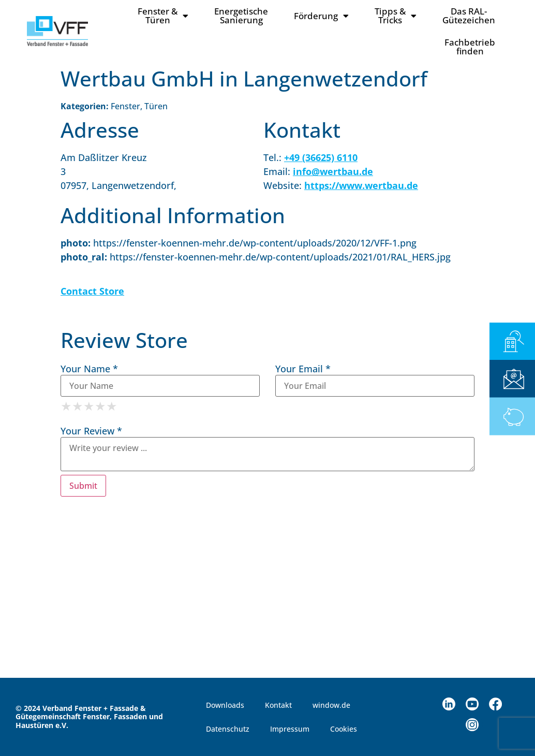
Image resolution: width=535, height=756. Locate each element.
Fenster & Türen (163, 16)
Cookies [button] (344, 729)
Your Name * (89, 369)
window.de (331, 705)
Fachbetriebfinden (470, 47)
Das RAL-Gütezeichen (469, 16)
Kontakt (278, 705)
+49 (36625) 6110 (321, 157)
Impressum (290, 729)
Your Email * (303, 369)
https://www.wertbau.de (361, 185)
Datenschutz (228, 729)
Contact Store (92, 291)
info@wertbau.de (333, 171)
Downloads (225, 705)
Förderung (321, 16)
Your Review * (91, 431)
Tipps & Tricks (396, 16)
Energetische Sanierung (241, 16)
